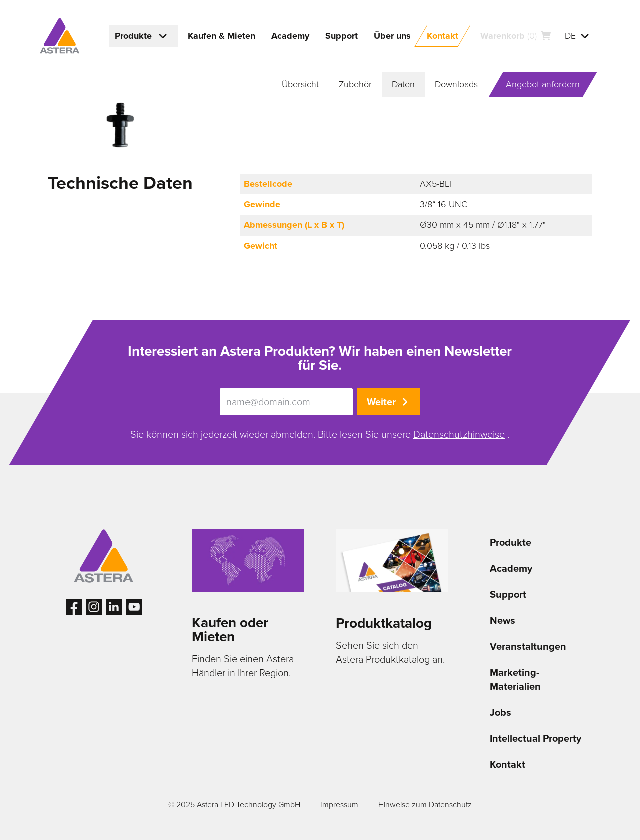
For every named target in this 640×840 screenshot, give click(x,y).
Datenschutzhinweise (459, 434)
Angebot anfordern (543, 84)
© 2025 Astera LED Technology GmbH (234, 804)
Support (508, 594)
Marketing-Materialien (515, 679)
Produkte (511, 542)
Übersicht (300, 84)
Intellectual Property (536, 738)
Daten (403, 84)
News (503, 620)
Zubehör (355, 84)
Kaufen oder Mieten (230, 629)
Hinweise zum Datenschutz (425, 804)
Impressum (339, 804)
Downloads (456, 84)
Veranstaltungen (528, 646)
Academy (511, 568)
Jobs (501, 712)
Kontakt (508, 764)
